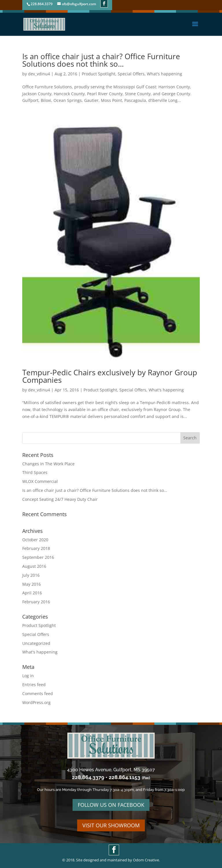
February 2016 (36, 602)
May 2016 (32, 584)
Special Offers (131, 74)
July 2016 (31, 575)
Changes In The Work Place (48, 464)
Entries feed (34, 685)
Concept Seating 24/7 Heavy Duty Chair (60, 499)
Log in (28, 676)
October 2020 (35, 540)
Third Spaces (35, 472)
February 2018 (36, 548)
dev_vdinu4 (39, 74)
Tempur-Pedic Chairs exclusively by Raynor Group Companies (110, 376)
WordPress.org (36, 702)
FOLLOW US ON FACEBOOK (111, 805)
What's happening (164, 74)
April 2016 (32, 593)
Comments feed (38, 694)
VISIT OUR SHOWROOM (111, 825)
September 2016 (38, 557)
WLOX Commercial (40, 481)
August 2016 (34, 566)
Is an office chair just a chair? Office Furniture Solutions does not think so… (101, 60)
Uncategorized (36, 643)
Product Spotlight (99, 74)
